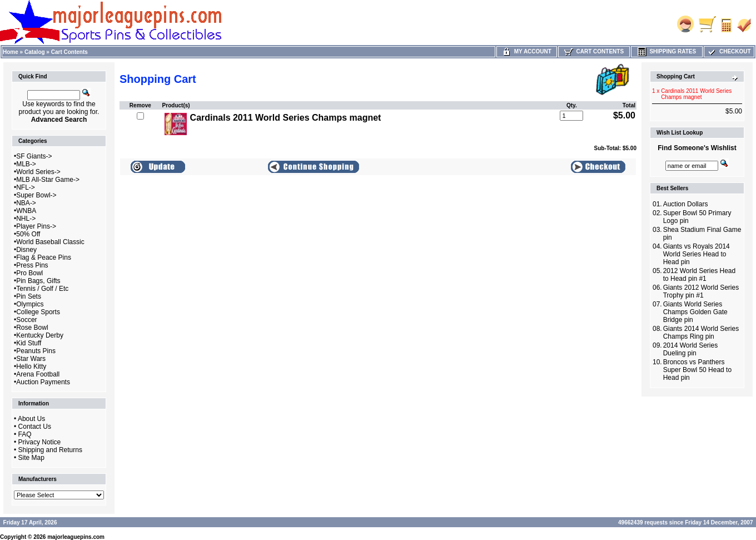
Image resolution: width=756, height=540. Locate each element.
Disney (26, 250)
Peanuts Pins (36, 351)
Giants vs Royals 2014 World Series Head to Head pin (697, 254)
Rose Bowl (32, 328)
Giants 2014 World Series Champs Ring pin (701, 333)
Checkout (729, 51)
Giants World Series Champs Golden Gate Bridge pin (695, 312)
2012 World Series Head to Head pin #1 (700, 275)
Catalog (35, 52)
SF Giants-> (34, 156)
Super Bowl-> (36, 195)
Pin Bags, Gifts (38, 281)
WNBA (26, 211)
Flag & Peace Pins (44, 257)
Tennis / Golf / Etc (42, 289)
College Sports (38, 312)
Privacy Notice (40, 442)
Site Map (31, 458)
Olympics (30, 304)
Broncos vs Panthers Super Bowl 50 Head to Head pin (697, 370)
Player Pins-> (36, 226)
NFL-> (26, 187)
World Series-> (38, 172)
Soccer (26, 320)
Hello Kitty (31, 366)
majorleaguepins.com (76, 537)
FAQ (25, 434)
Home (11, 52)
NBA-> (26, 203)
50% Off (28, 234)
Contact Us (35, 427)
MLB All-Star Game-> (48, 180)
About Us (31, 419)
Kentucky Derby (40, 335)
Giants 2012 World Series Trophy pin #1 (701, 291)
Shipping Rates (667, 51)
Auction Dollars (686, 204)
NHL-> (26, 219)
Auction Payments (43, 382)
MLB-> (26, 164)
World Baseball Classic (50, 242)
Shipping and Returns (50, 450)
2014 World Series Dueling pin (691, 349)
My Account (527, 51)
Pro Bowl (29, 273)
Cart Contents (69, 52)
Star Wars (31, 359)
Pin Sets (29, 296)
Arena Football (38, 374)
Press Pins (32, 265)
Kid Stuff (29, 343)
